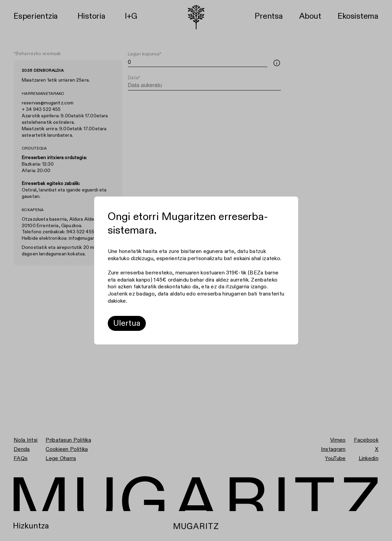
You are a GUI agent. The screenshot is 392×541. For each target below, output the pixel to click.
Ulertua (127, 323)
